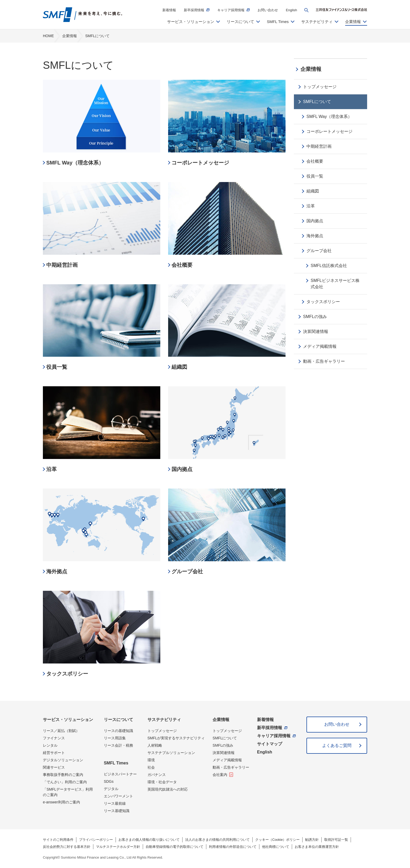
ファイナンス (54, 738)
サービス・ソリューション (68, 720)
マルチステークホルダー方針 (118, 847)
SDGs (109, 781)
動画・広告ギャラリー (231, 767)
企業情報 (221, 720)
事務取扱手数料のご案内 (63, 775)
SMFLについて (225, 738)
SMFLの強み (223, 745)
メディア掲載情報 (227, 760)
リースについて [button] (240, 22)
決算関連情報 (224, 753)
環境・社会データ (162, 782)
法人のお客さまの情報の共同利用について (217, 840)
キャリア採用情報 (231, 10)
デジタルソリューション (63, 760)
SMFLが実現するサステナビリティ (176, 738)
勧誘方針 (312, 840)
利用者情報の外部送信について (233, 847)
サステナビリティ (164, 720)
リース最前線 (115, 803)
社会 (151, 767)
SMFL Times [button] (278, 22)
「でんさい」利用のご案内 (65, 782)
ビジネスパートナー (120, 774)
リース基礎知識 (117, 811)
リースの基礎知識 (118, 731)
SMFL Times (116, 763)
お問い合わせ (268, 10)
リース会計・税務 (118, 745)
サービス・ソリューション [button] (191, 22)
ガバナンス (157, 775)
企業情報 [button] (353, 22)
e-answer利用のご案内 (61, 802)
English (291, 10)
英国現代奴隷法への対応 (168, 789)
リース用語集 (115, 738)
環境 (151, 760)
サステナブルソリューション (171, 753)
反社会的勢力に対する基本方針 (67, 847)
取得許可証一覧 (336, 840)
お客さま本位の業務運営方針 (317, 847)
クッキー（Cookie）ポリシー (277, 840)
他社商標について (276, 847)
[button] (306, 10)
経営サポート (54, 753)
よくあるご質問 (337, 745)
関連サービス (54, 767)
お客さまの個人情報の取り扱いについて (149, 840)
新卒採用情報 (194, 10)
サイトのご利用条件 (58, 840)
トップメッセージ (162, 731)
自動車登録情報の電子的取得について (175, 847)
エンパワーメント (118, 796)
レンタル (50, 745)
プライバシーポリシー (96, 840)
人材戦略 (155, 745)
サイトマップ (270, 744)
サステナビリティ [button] (317, 22)
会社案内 (220, 775)
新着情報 (169, 10)
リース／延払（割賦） (61, 731)
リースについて (118, 720)
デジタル (111, 789)
